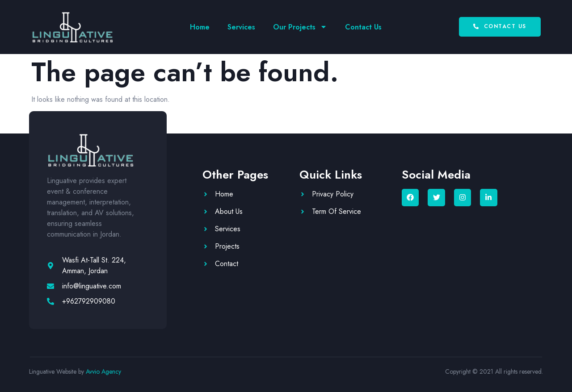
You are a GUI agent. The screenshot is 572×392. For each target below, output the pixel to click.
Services (241, 27)
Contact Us (363, 27)
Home (200, 27)
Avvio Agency (103, 371)
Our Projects (300, 27)
